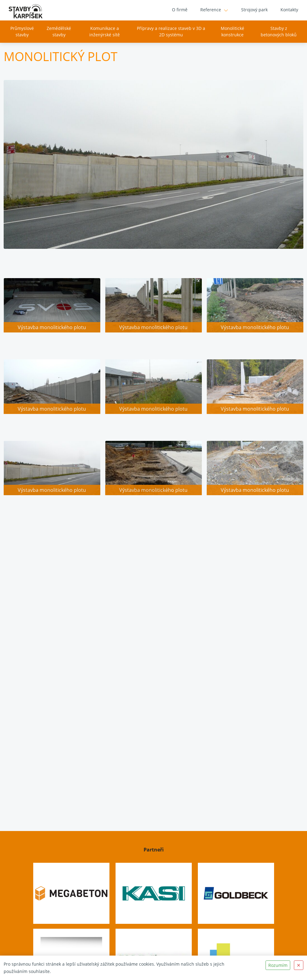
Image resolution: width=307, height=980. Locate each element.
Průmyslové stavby (22, 32)
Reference (211, 10)
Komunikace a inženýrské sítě (105, 32)
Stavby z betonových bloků (279, 32)
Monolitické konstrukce (232, 32)
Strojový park (254, 10)
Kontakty (289, 10)
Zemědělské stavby (59, 32)
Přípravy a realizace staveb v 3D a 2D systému (171, 32)
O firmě (180, 10)
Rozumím (278, 965)
